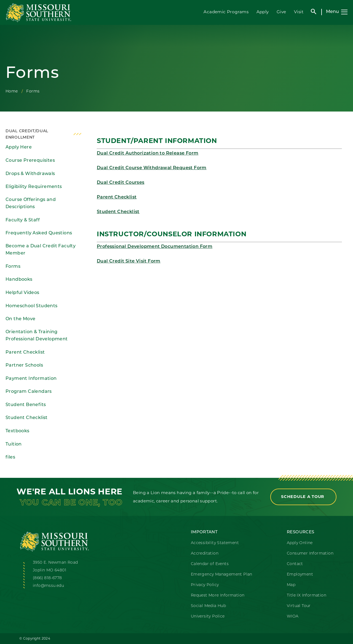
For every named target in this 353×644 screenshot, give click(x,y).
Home (12, 91)
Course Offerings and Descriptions (31, 204)
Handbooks (19, 280)
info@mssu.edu (48, 586)
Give (281, 12)
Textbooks (18, 431)
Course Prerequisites (30, 161)
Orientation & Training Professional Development (37, 336)
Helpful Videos (22, 293)
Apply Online (300, 543)
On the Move (20, 319)
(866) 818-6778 (47, 578)
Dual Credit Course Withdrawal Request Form (152, 168)
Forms (13, 267)
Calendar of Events (210, 564)
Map (291, 585)
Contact (295, 564)
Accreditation (205, 554)
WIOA (293, 617)
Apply (263, 12)
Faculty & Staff (23, 220)
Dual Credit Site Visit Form (129, 261)
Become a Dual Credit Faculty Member (41, 250)
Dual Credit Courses (121, 183)
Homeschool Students (32, 306)
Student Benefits (26, 405)
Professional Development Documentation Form (155, 247)
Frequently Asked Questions (39, 233)
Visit (299, 12)
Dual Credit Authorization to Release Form (148, 153)
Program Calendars (29, 392)
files (10, 457)
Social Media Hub (208, 606)
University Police (208, 617)
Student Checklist (27, 418)
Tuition (14, 444)
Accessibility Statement (215, 543)
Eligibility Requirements (34, 187)
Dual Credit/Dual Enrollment (27, 134)
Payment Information (31, 379)
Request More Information (218, 596)
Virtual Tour (299, 606)
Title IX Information (307, 596)
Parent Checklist (25, 353)
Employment (300, 575)
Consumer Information (310, 554)
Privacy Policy (205, 585)
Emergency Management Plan (222, 575)
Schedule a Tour (303, 497)
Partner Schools (24, 365)
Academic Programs (226, 12)
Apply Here (19, 147)
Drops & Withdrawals (30, 174)
